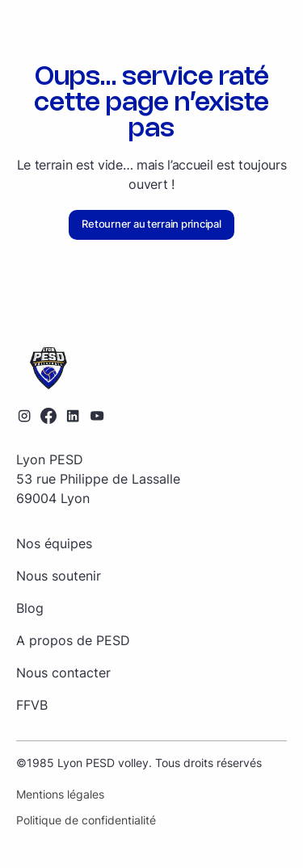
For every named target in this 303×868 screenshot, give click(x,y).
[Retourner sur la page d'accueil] (151, 369)
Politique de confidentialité (86, 820)
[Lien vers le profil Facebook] (48, 416)
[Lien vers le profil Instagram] (24, 416)
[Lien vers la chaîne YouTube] (97, 416)
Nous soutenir (59, 576)
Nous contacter (63, 673)
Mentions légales (60, 794)
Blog (30, 608)
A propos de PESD (73, 640)
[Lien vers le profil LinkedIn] (73, 416)
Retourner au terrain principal (151, 224)
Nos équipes (54, 543)
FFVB (32, 705)
